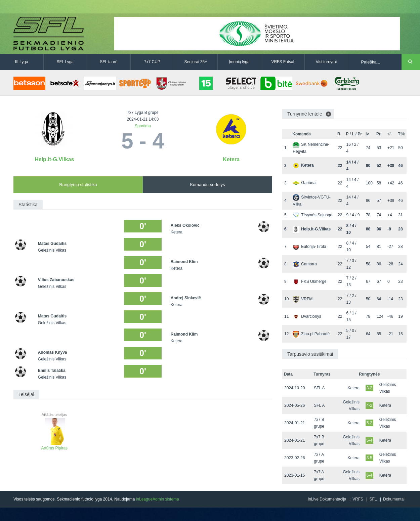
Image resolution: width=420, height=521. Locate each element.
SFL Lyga (65, 62)
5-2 (369, 423)
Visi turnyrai (326, 62)
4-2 (369, 405)
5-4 (369, 440)
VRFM (303, 299)
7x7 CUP (152, 62)
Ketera (231, 159)
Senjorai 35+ (196, 62)
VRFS (358, 499)
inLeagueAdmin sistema (158, 499)
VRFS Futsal (283, 62)
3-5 (369, 458)
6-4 (369, 475)
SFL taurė (109, 62)
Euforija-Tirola (309, 247)
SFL (373, 499)
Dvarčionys (307, 316)
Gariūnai (304, 183)
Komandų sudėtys (207, 185)
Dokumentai (394, 499)
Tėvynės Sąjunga (312, 215)
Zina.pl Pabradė (311, 334)
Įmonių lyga (239, 62)
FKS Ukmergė (309, 281)
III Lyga (22, 62)
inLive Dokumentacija (327, 499)
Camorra (305, 264)
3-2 (369, 388)
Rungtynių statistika (78, 185)
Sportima (143, 126)
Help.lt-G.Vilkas (54, 159)
